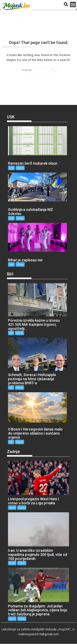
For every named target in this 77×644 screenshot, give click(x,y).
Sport (12, 507)
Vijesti (20, 168)
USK (11, 168)
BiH (11, 333)
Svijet (12, 563)
